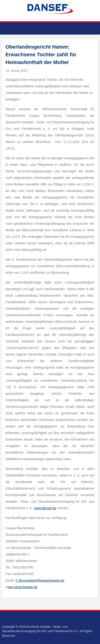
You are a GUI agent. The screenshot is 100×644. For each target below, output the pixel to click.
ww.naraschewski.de (23, 587)
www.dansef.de (45, 508)
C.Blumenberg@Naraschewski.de (40, 580)
